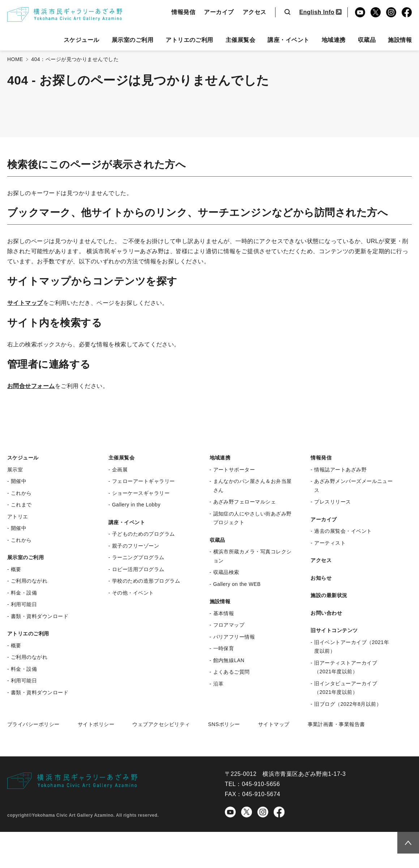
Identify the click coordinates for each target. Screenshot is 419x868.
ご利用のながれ (29, 581)
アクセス (255, 12)
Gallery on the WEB (237, 584)
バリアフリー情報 (234, 637)
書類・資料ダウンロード (40, 616)
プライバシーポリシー (33, 724)
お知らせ (321, 578)
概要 (16, 569)
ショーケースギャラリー (141, 493)
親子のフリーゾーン (136, 546)
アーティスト (330, 543)
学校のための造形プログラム (146, 581)
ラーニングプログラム (138, 557)
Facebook (407, 12)
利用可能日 (24, 604)
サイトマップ (25, 303)
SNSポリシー (224, 724)
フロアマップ (229, 625)
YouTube (360, 12)
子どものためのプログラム (144, 534)
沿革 (219, 684)
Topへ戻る (405, 842)
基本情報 (224, 613)
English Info (317, 12)
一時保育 (224, 648)
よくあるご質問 (232, 672)
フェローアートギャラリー (144, 481)
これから (21, 493)
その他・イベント (133, 593)
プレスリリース (332, 502)
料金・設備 (24, 593)
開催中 (19, 481)
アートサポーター (234, 470)
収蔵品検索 (226, 572)
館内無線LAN (229, 660)
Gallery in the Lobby (136, 505)
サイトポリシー (96, 724)
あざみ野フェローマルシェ (245, 502)
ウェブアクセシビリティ (161, 724)
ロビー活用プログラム (138, 569)
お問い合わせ (326, 613)
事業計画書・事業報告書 (336, 724)
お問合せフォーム (31, 386)
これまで (21, 505)
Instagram (391, 12)
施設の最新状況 (329, 595)
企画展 (120, 470)
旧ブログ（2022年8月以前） (348, 704)
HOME (15, 59)
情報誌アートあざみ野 (340, 470)
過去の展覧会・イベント (343, 531)
